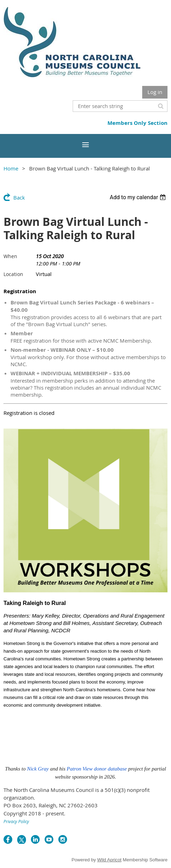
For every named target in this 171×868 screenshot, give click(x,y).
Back (19, 197)
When (10, 256)
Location (13, 274)
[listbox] (139, 197)
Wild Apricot (109, 860)
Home (11, 168)
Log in (155, 92)
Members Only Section (137, 123)
